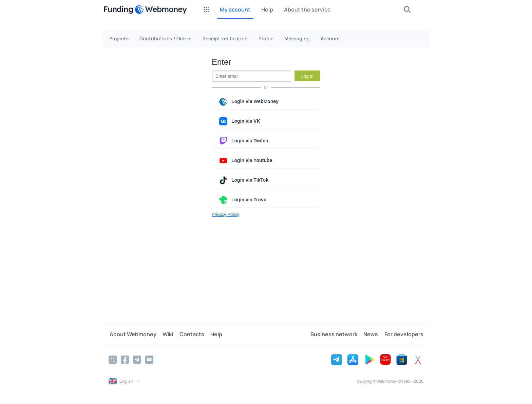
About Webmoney (132, 335)
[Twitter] (113, 359)
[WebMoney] (161, 9)
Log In (307, 76)
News (372, 335)
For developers (404, 335)
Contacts (189, 335)
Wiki (166, 335)
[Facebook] (125, 359)
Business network (336, 335)
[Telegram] (137, 359)
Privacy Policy (225, 214)
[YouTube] (149, 359)
